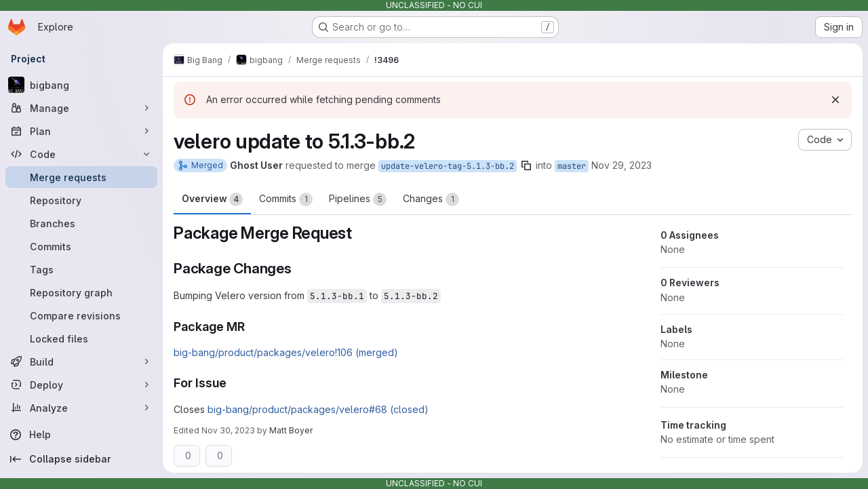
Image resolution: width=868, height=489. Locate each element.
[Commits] (81, 246)
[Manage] (81, 108)
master (572, 166)
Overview (212, 199)
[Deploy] (81, 385)
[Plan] (81, 131)
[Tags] (81, 269)
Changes (431, 199)
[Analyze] (81, 408)
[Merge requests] (81, 177)
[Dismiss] (835, 100)
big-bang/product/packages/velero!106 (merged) (286, 352)
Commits (286, 199)
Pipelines (358, 199)
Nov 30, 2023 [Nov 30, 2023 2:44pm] (228, 430)
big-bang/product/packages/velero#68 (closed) (318, 409)
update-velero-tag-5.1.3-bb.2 (448, 166)
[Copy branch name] (526, 165)
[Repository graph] (81, 292)
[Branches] (81, 223)
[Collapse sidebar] (81, 459)
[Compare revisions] (81, 315)
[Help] (81, 435)
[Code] (81, 154)
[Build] (81, 361)
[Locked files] (81, 338)
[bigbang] (81, 85)
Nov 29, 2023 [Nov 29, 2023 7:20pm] (622, 165)
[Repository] (81, 200)
